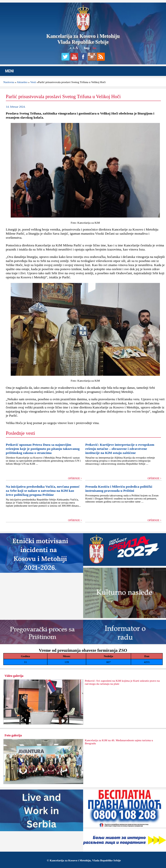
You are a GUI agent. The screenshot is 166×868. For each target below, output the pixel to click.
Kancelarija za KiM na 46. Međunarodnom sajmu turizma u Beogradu (119, 742)
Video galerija (14, 676)
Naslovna (9, 82)
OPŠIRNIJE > (75, 478)
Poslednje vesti (21, 433)
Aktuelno (22, 82)
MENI (9, 71)
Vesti (33, 82)
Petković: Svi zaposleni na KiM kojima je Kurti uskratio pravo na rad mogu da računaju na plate (122, 682)
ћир (87, 48)
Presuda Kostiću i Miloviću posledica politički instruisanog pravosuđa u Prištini (119, 489)
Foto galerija (13, 735)
